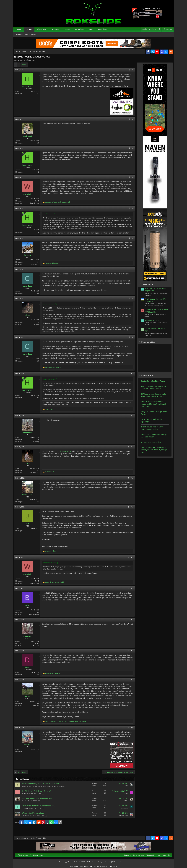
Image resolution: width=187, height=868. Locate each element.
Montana (38, 710)
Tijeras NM (37, 650)
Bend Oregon (36, 207)
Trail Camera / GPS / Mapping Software (55, 793)
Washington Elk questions (35, 820)
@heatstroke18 (67, 456)
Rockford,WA (36, 268)
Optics (145, 318)
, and (60, 206)
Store (93, 30)
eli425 (124, 792)
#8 (131, 303)
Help (157, 854)
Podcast (68, 30)
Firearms (146, 337)
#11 (130, 420)
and (54, 267)
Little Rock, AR (36, 477)
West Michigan (36, 618)
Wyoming (38, 446)
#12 (130, 451)
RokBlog (57, 30)
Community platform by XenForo (78, 861)
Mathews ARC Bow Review (149, 444)
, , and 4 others (67, 728)
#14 (130, 511)
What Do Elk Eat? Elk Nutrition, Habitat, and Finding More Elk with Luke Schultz (152, 406)
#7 (131, 274)
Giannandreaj (122, 822)
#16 (130, 593)
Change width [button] (39, 854)
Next (25, 66)
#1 (131, 72)
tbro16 (26, 807)
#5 (131, 213)
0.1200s (99, 865)
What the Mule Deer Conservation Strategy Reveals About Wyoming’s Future (152, 452)
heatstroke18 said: (51, 567)
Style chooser (24, 854)
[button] (49, 31)
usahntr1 (27, 800)
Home (20, 30)
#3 (131, 152)
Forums (30, 30)
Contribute (104, 30)
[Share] (127, 72)
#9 (131, 342)
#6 (131, 242)
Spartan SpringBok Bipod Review (151, 383)
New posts (21, 36)
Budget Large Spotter (151, 322)
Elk (42, 800)
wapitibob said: (50, 218)
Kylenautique (28, 822)
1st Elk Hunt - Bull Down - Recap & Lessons (42, 798)
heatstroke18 (23, 62)
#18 (130, 655)
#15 (130, 561)
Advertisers (81, 30)
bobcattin (27, 793)
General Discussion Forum (152, 308)
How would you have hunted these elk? (40, 812)
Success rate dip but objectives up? (39, 805)
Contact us (126, 854)
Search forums (32, 36)
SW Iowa (38, 328)
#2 (131, 124)
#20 (130, 734)
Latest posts (146, 286)
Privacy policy (149, 854)
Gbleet (124, 800)
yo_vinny (27, 815)
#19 (130, 684)
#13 (130, 482)
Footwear (146, 297)
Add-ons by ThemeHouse (120, 861)
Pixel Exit (108, 861)
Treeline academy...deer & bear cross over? (42, 790)
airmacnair (123, 814)
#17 (130, 624)
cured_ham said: (51, 308)
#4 (131, 181)
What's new (43, 30)
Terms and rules (137, 854)
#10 (130, 378)
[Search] (166, 31)
